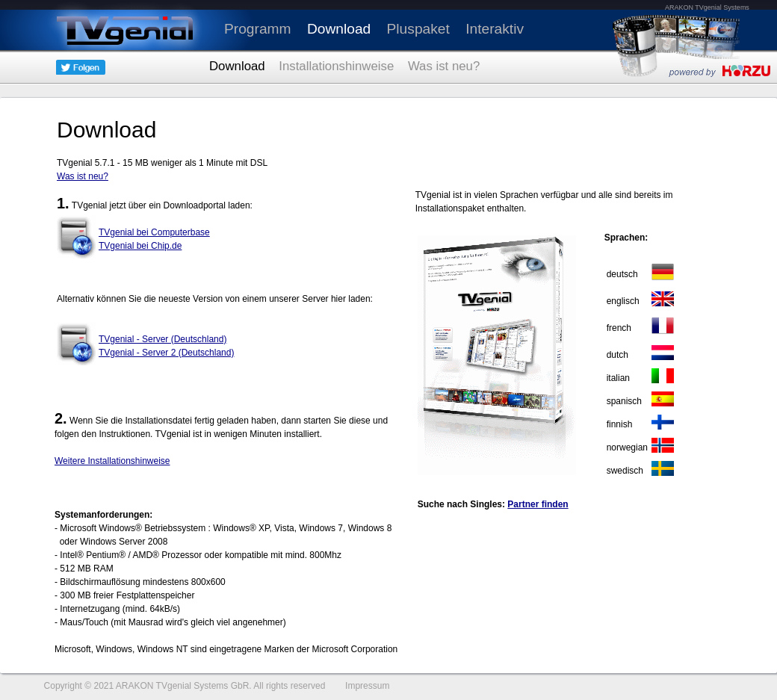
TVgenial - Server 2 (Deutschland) (166, 353)
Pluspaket (418, 29)
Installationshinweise (336, 66)
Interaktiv (495, 29)
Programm (258, 29)
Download (339, 29)
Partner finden (538, 504)
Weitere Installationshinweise (112, 461)
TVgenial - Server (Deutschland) (162, 339)
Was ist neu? (444, 66)
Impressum (367, 686)
